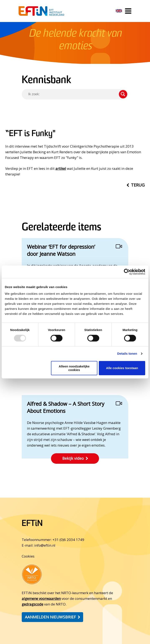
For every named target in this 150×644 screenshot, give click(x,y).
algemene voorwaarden (41, 598)
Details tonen (127, 354)
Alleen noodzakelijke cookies (74, 368)
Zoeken (123, 94)
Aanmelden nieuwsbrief (50, 617)
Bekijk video (73, 458)
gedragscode (32, 604)
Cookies (28, 556)
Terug (138, 185)
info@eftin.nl (45, 545)
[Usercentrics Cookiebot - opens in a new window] (127, 272)
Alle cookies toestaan (122, 368)
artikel (61, 168)
